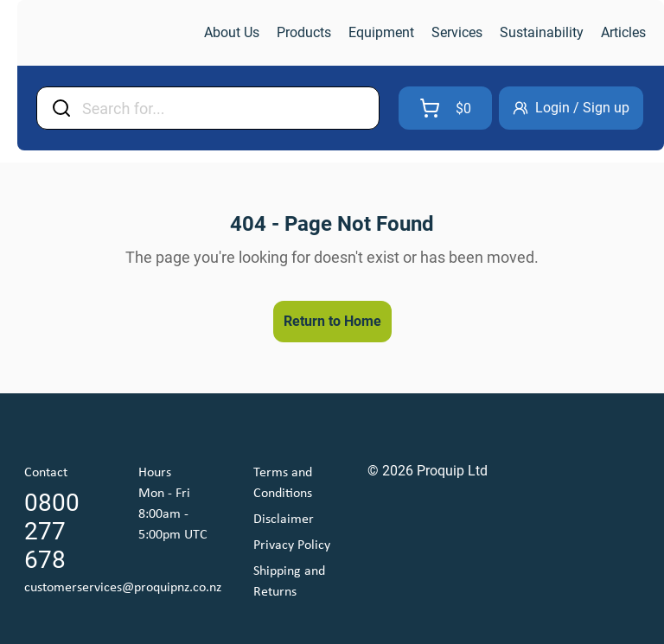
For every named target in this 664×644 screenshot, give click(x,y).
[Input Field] (225, 108)
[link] (109, 33)
